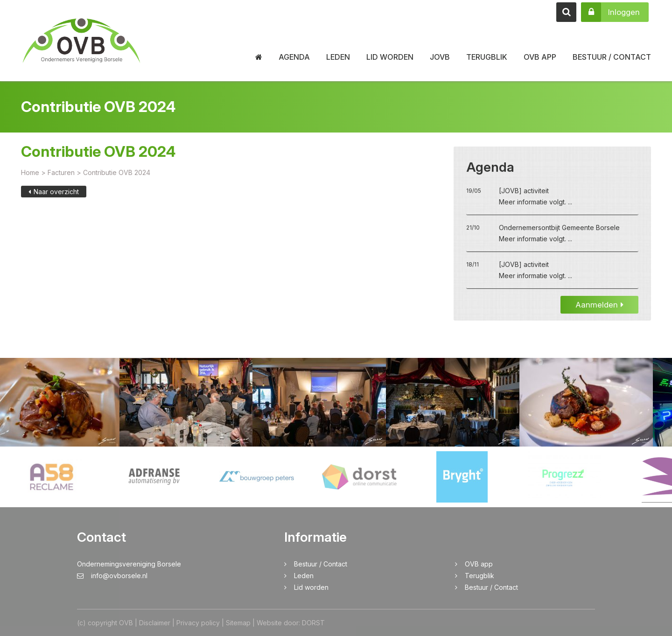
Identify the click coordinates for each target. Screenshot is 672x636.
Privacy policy (198, 623)
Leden (338, 57)
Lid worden (390, 57)
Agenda (294, 57)
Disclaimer (155, 623)
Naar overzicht (54, 192)
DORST (313, 623)
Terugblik (487, 57)
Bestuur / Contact (612, 57)
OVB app (540, 57)
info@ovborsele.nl (112, 576)
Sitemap (238, 623)
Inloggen (610, 12)
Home (30, 173)
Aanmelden (599, 306)
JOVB (440, 57)
